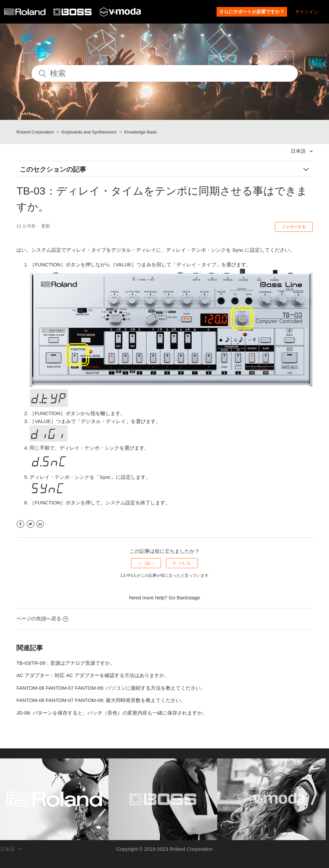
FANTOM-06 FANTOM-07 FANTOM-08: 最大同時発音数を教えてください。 (101, 700)
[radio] (146, 563)
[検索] (165, 73)
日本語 (299, 151)
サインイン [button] (307, 12)
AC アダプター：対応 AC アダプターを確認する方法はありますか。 (93, 675)
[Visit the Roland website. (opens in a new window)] (54, 799)
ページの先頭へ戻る (42, 618)
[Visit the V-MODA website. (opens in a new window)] (271, 799)
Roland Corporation (35, 132)
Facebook (20, 524)
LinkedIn (40, 524)
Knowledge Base (140, 132)
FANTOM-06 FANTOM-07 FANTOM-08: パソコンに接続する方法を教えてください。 (111, 688)
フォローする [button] (294, 227)
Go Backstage (184, 598)
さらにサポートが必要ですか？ (252, 12)
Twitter (30, 524)
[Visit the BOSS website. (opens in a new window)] (163, 799)
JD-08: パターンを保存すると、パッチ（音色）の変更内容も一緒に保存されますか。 (112, 713)
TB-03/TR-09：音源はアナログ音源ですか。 (66, 663)
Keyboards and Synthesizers (89, 132)
